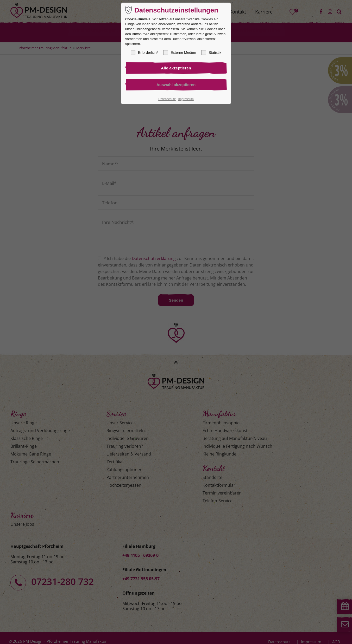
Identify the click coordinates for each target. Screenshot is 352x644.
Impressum (186, 100)
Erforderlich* (144, 53)
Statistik (211, 53)
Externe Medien (180, 53)
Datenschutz (167, 100)
